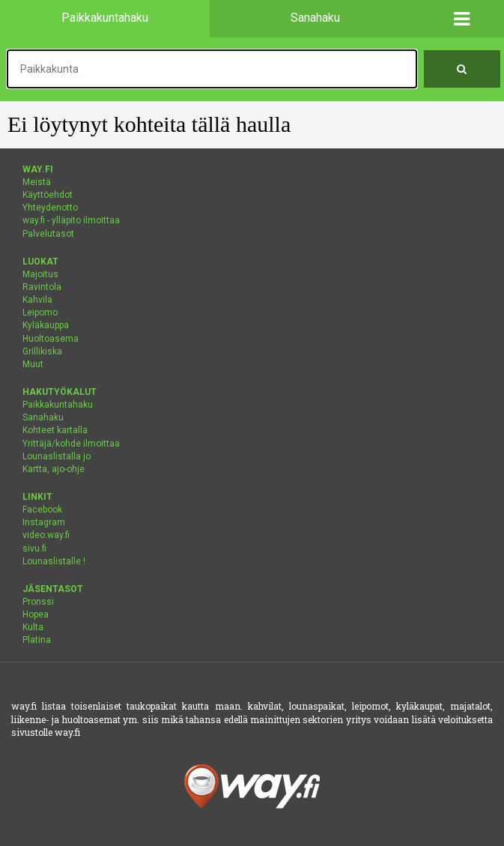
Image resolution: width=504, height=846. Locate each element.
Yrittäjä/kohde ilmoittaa (71, 444)
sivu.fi (34, 549)
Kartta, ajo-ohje (54, 469)
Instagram (44, 522)
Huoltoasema (51, 339)
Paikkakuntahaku (58, 405)
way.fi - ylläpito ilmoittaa (71, 220)
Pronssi (38, 602)
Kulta (33, 627)
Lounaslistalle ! (54, 561)
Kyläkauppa (46, 325)
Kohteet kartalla (55, 430)
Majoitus (40, 274)
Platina (37, 640)
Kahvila (37, 300)
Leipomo (40, 312)
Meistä (37, 182)
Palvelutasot (48, 234)
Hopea (36, 614)
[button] (462, 19)
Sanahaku (43, 417)
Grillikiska (42, 351)
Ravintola (42, 287)
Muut (33, 364)
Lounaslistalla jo (57, 456)
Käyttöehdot (48, 195)
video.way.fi (46, 535)
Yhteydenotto (50, 208)
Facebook (42, 510)
